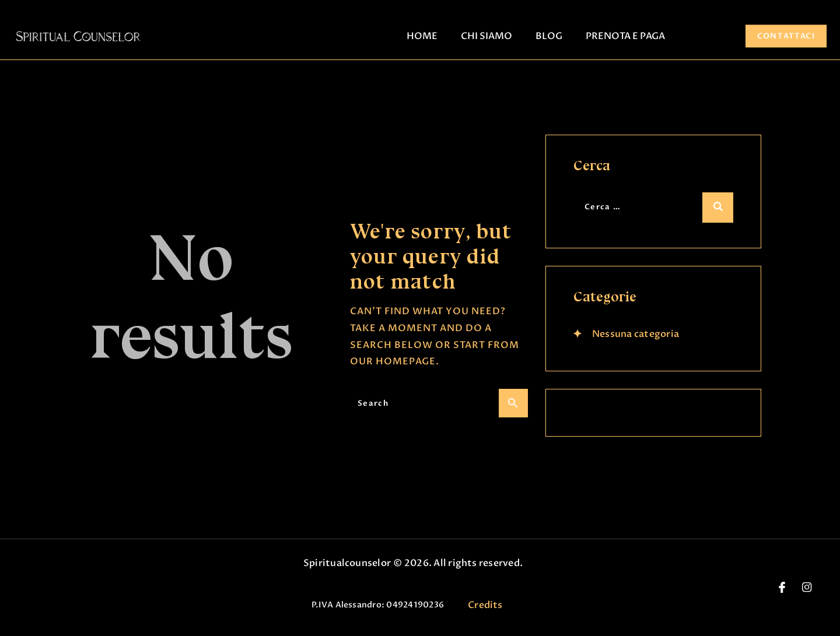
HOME (422, 36)
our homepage (393, 361)
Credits (485, 605)
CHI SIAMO (487, 36)
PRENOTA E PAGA (625, 36)
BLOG (549, 36)
